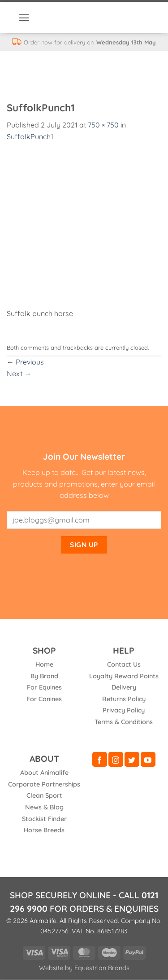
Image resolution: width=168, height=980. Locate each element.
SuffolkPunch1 (30, 136)
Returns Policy (124, 699)
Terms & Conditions (124, 722)
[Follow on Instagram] (116, 759)
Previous (25, 362)
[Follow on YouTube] (148, 759)
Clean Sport (44, 795)
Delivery (124, 687)
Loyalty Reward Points (124, 676)
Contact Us (124, 664)
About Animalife (44, 773)
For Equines (44, 687)
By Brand (44, 676)
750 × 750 (103, 125)
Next (19, 374)
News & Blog (44, 807)
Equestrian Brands (102, 968)
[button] (24, 18)
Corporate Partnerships (44, 784)
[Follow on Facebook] (100, 759)
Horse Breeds (44, 830)
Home (44, 664)
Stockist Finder (44, 819)
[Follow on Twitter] (132, 759)
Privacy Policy (124, 710)
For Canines (44, 699)
